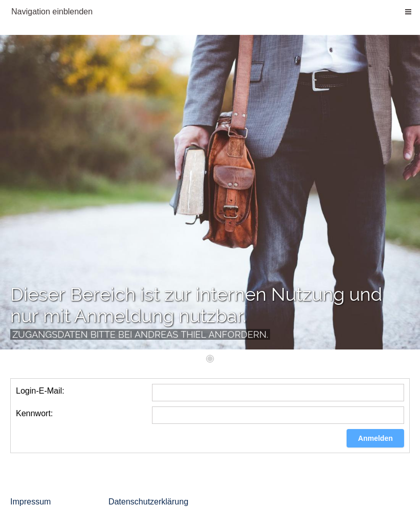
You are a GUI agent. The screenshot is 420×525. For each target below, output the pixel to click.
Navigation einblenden (52, 12)
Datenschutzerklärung (148, 502)
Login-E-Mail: (40, 391)
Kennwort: (34, 413)
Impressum (31, 502)
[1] (210, 359)
